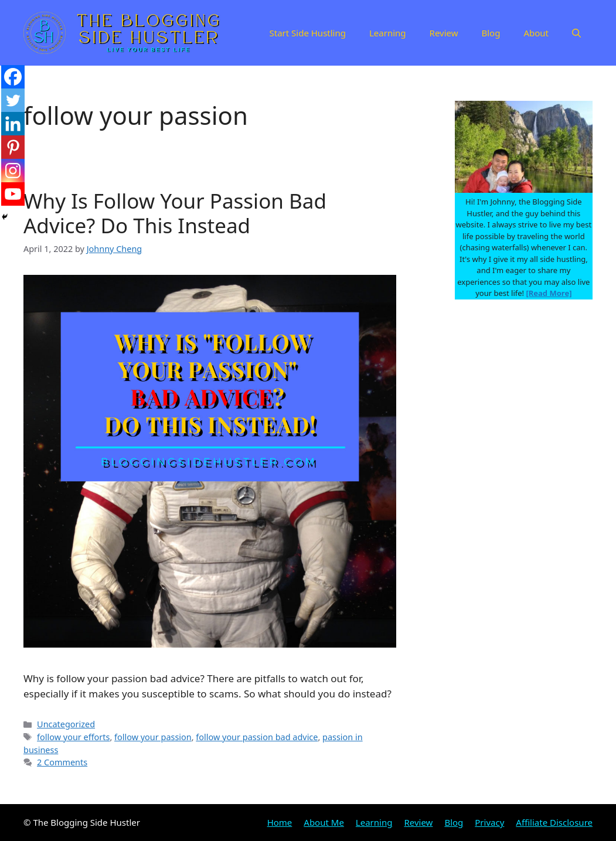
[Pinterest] (13, 147)
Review (444, 33)
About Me (324, 822)
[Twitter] (13, 100)
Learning (388, 33)
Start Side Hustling (307, 33)
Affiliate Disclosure (554, 822)
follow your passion (153, 737)
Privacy (489, 822)
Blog (491, 33)
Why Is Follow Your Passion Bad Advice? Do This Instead (175, 213)
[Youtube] (13, 194)
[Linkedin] (13, 124)
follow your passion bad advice (257, 737)
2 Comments (62, 762)
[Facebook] (13, 77)
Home (280, 822)
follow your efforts (73, 737)
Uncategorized (66, 724)
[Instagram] (13, 171)
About (536, 33)
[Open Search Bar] (576, 33)
